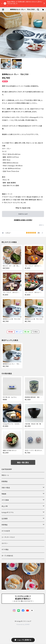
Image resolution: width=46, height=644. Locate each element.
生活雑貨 (5, 519)
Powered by (23, 624)
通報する (41, 225)
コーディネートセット (8, 537)
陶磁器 (4, 494)
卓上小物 (5, 506)
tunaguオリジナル (8, 512)
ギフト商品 (5, 549)
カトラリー (5, 543)
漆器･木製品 (6, 488)
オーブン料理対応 (7, 556)
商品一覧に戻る (23, 463)
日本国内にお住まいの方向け (23, 220)
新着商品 (5, 481)
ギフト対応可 (6, 531)
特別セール (5, 475)
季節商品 (5, 525)
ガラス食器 (5, 500)
